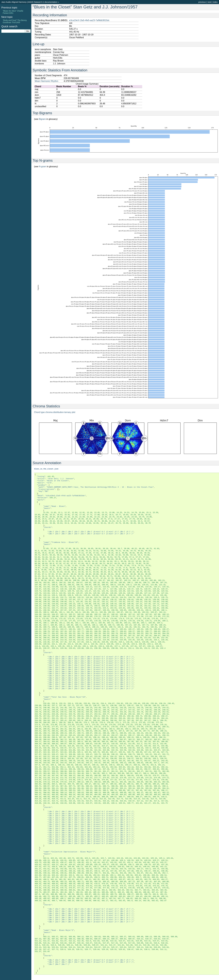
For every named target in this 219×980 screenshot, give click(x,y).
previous (202, 2)
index (215, 2)
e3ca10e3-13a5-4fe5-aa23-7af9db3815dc (89, 20)
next (209, 2)
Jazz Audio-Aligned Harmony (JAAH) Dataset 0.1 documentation (29, 2)
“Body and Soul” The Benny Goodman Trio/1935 (15, 21)
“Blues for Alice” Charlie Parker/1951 (13, 12)
